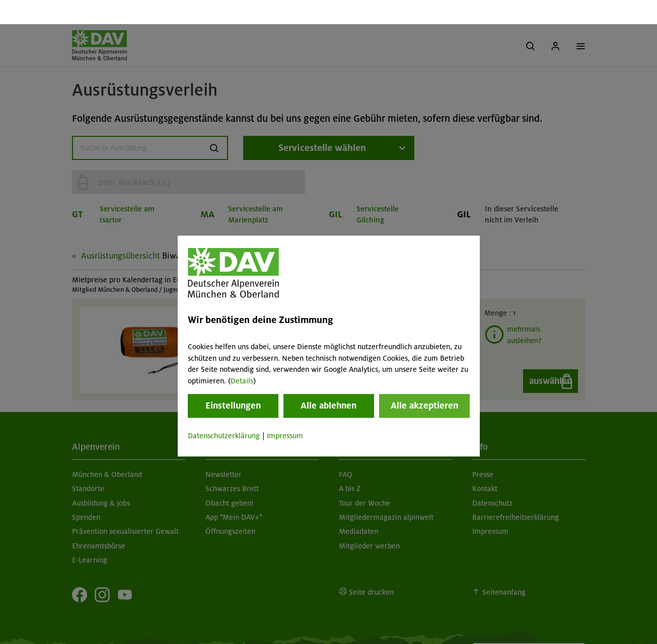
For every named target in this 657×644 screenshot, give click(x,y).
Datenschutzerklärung (224, 412)
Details (242, 357)
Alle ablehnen (328, 381)
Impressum (285, 412)
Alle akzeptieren (424, 381)
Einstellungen (233, 381)
